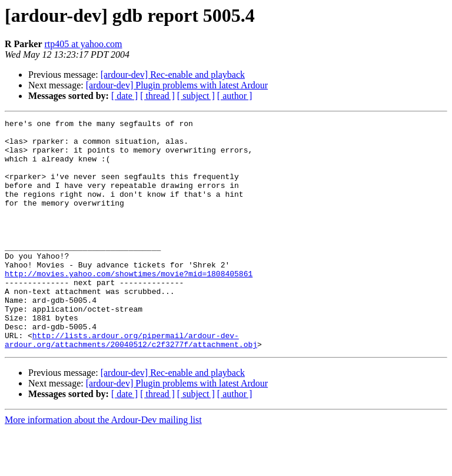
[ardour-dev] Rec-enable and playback (173, 75)
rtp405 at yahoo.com (84, 44)
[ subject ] (196, 96)
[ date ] (124, 96)
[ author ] (235, 96)
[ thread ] (157, 96)
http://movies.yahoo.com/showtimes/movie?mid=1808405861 (129, 305)
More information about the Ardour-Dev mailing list (103, 466)
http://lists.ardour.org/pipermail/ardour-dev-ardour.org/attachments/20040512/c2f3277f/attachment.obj (131, 385)
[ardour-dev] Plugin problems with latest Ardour (177, 85)
